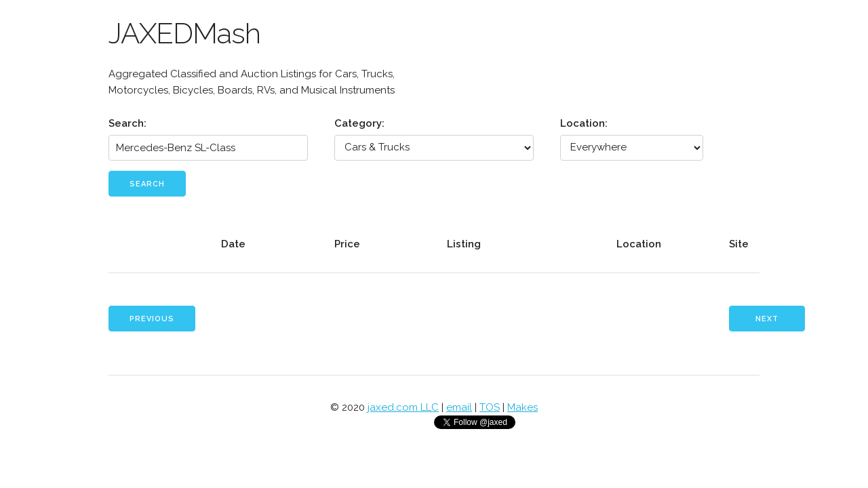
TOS (490, 407)
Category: (359, 123)
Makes (522, 407)
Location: (584, 123)
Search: (127, 123)
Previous (152, 319)
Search (147, 184)
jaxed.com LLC (403, 407)
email (459, 407)
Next (767, 319)
